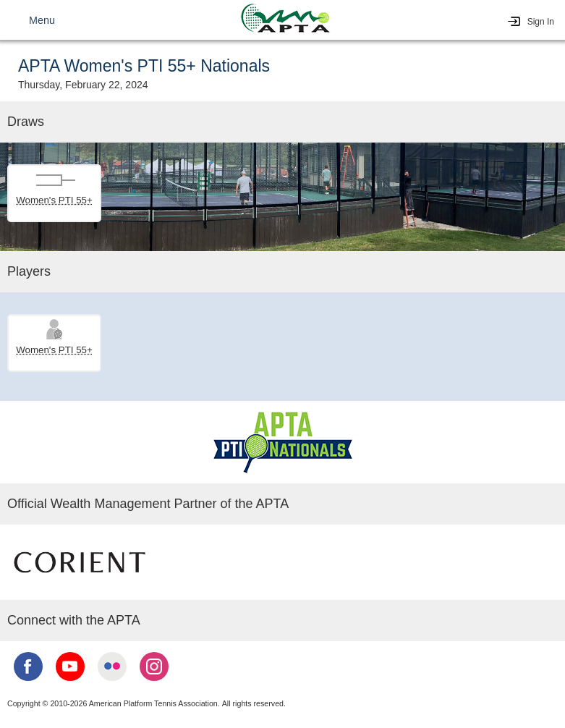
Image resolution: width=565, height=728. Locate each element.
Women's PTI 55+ (54, 200)
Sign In (541, 22)
